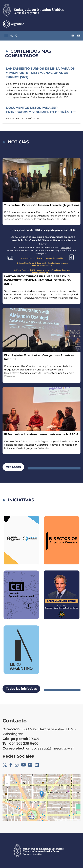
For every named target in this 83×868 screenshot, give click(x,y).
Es (79, 36)
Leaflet (59, 820)
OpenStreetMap (68, 820)
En (73, 36)
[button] (42, 794)
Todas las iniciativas (21, 689)
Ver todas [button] (13, 467)
